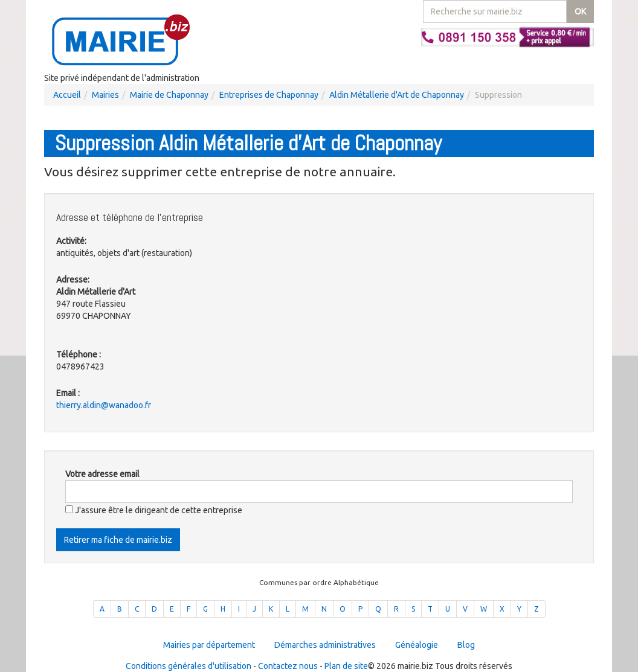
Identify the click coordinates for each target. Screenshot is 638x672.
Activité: (71, 241)
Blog (466, 645)
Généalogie (417, 645)
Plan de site (346, 666)
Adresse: (73, 280)
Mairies (105, 95)
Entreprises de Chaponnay (269, 95)
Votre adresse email (102, 474)
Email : (68, 393)
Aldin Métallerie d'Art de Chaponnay (397, 95)
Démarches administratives (325, 645)
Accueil (67, 95)
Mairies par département (209, 645)
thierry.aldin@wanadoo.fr (104, 405)
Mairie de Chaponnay (169, 95)
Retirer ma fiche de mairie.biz (118, 540)
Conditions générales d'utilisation (188, 666)
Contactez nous (288, 666)
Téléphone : (79, 354)
